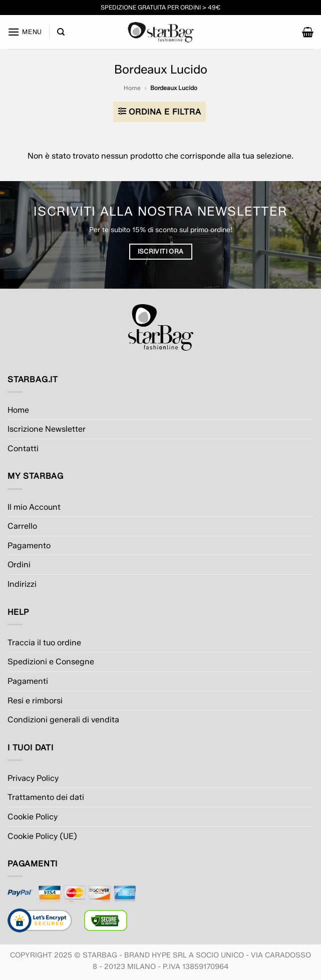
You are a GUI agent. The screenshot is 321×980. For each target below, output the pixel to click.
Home (132, 88)
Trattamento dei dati (46, 797)
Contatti (23, 448)
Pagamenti (28, 681)
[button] (25, 32)
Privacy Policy (33, 778)
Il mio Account (34, 507)
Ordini (19, 565)
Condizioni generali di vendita (63, 720)
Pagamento (29, 546)
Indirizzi (22, 584)
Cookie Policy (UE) (42, 836)
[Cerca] (61, 32)
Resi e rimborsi (35, 701)
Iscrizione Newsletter (47, 429)
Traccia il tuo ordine (44, 643)
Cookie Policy (33, 817)
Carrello (22, 526)
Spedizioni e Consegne (51, 662)
